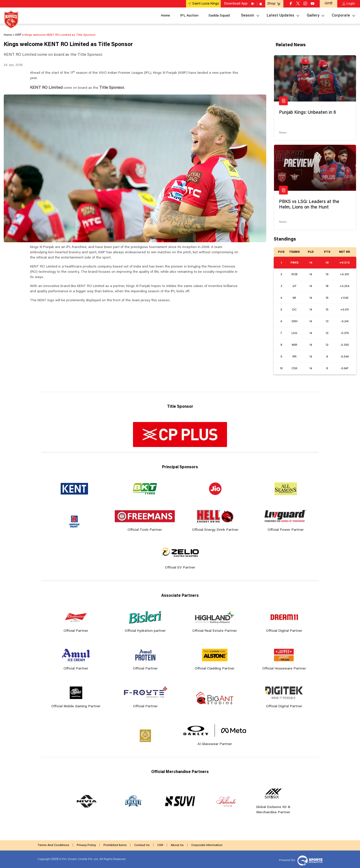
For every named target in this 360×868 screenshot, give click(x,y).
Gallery (313, 16)
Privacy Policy (86, 845)
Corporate (341, 16)
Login (351, 4)
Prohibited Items (115, 845)
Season (248, 16)
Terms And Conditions (53, 845)
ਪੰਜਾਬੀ (328, 4)
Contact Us (142, 845)
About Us (177, 845)
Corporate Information (207, 845)
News (283, 133)
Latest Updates (280, 16)
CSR (160, 845)
